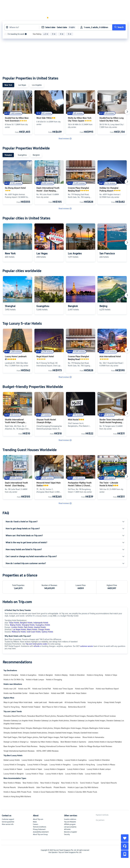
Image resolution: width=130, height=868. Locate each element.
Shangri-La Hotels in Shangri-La (16, 742)
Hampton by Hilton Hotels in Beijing (44, 742)
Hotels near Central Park (42, 689)
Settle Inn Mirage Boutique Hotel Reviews (96, 746)
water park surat (41, 702)
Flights (45, 4)
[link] (81, 4)
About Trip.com (38, 819)
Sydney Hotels (47, 632)
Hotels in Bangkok (46, 675)
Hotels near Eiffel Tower (84, 689)
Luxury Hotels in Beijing (53, 760)
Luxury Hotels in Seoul (76, 769)
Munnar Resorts (10, 787)
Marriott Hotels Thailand (31, 707)
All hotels (67, 829)
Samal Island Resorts (109, 783)
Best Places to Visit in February (54, 707)
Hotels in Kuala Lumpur (35, 680)
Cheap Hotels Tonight (112, 702)
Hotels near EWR (58, 693)
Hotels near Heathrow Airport (107, 689)
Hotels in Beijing (61, 675)
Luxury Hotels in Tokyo (35, 774)
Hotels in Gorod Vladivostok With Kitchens (50, 792)
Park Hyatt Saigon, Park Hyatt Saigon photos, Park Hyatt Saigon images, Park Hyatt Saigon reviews (42, 737)
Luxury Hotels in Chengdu (37, 765)
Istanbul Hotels (40, 627)
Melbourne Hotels (19, 632)
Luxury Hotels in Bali (93, 774)
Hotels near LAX (10, 689)
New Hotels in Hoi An (70, 783)
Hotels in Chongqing (54, 680)
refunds (37, 646)
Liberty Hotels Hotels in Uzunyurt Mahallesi (105, 742)
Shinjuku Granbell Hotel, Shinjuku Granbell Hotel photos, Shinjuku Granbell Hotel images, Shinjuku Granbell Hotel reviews (51, 733)
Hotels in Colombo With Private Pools (82, 792)
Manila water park (56, 702)
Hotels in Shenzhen (77, 675)
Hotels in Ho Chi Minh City (14, 680)
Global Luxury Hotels (12, 760)
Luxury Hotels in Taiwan (13, 769)
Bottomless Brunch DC (77, 707)
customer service (86, 646)
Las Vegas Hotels (19, 629)
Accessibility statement (41, 832)
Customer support (8, 819)
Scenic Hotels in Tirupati (89, 783)
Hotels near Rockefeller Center (15, 693)
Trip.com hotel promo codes (36, 644)
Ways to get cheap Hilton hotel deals (18, 702)
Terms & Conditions (40, 827)
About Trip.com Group (40, 834)
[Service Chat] (125, 846)
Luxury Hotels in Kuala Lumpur (99, 769)
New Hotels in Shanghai (50, 783)
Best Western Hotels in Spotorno (73, 742)
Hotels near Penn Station (39, 693)
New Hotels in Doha (31, 783)
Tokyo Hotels (14, 623)
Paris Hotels (28, 627)
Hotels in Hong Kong (95, 675)
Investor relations (70, 819)
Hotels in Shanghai (11, 675)
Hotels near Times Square (63, 689)
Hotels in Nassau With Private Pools (17, 792)
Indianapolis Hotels (41, 623)
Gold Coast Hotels (34, 632)
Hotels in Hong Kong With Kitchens (17, 797)
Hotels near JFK (24, 689)
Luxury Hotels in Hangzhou (60, 765)
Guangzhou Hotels (43, 625)
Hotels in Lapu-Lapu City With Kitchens (83, 787)
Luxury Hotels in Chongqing (14, 765)
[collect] (125, 838)
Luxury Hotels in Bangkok (14, 774)
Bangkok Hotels (26, 623)
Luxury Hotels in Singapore (55, 769)
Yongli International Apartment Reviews (19, 751)
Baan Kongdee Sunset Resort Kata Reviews (20, 746)
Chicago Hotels (44, 629)
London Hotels (17, 627)
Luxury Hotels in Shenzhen (99, 760)
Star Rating (37, 34)
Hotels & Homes (31, 4)
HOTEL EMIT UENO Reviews (47, 751)
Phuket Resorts (60, 787)
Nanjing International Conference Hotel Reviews (58, 746)
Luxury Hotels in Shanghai (32, 760)
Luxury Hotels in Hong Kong (84, 765)
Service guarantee (8, 822)
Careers (36, 824)
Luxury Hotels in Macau (106, 765)
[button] (54, 4)
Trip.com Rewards (70, 822)
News (35, 822)
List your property (70, 827)
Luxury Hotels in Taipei (33, 769)
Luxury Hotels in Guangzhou (76, 760)
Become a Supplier (71, 832)
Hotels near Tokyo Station (76, 693)
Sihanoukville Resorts (26, 787)
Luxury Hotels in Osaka (74, 774)
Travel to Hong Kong (12, 707)
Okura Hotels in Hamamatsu (93, 737)
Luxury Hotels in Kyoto (54, 774)
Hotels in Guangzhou (28, 675)
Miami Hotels (32, 629)
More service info (8, 824)
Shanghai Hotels (28, 625)
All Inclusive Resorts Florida (75, 702)
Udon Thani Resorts (44, 787)
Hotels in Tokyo (111, 675)
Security (67, 834)
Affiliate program (70, 824)
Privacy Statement (39, 829)
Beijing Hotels (15, 625)
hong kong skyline (95, 702)
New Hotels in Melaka (12, 783)
